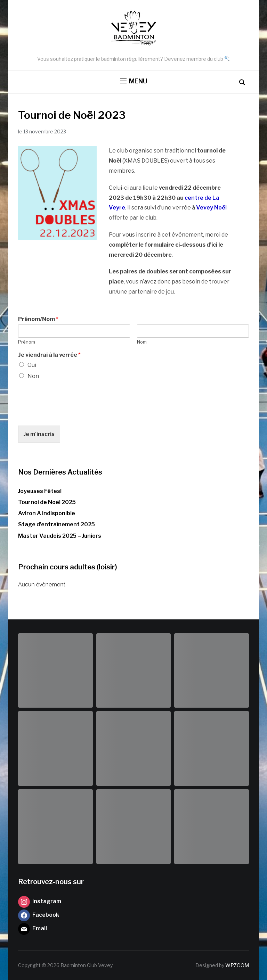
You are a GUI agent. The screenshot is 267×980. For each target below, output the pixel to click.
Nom (142, 342)
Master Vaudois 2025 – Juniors (60, 536)
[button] (134, 81)
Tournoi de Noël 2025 (47, 502)
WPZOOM (237, 965)
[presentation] (71, 414)
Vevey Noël (211, 208)
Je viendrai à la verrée (49, 355)
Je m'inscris (39, 434)
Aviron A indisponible (47, 513)
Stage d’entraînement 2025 (56, 524)
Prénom (27, 342)
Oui (32, 365)
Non (33, 376)
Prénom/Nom (38, 319)
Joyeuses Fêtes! (40, 491)
